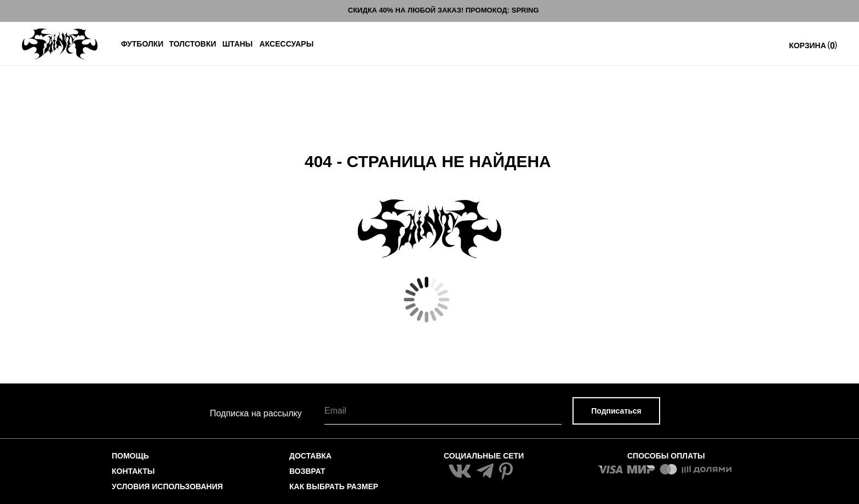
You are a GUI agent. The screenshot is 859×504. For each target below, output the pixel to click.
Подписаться (616, 411)
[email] (443, 411)
